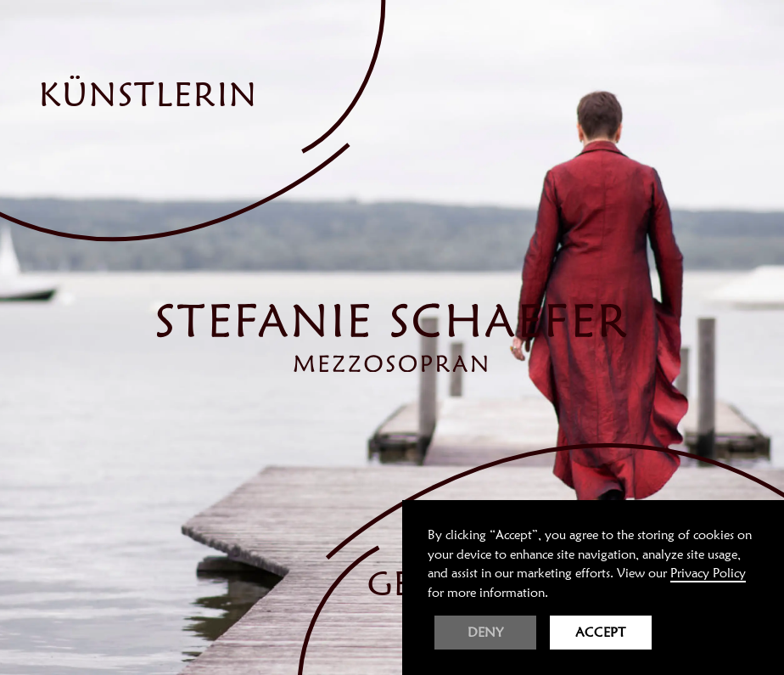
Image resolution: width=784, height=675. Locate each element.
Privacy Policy (708, 573)
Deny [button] (486, 632)
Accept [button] (601, 632)
